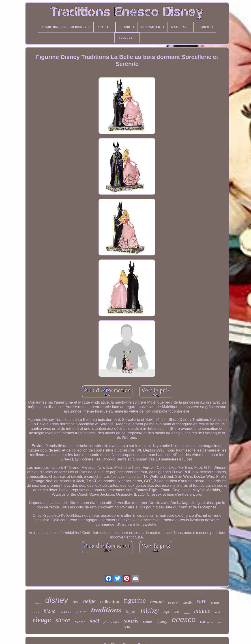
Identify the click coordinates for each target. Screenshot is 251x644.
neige (89, 601)
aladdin (188, 603)
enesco (184, 619)
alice (36, 612)
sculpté (215, 603)
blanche (80, 622)
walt (218, 612)
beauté (157, 602)
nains (187, 613)
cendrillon (65, 612)
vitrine (81, 612)
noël (94, 621)
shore (63, 620)
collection (110, 602)
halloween (206, 622)
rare (202, 601)
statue (38, 603)
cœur (219, 623)
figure (131, 612)
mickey (150, 610)
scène (147, 621)
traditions (106, 610)
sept (166, 612)
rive (75, 602)
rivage (42, 620)
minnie (202, 611)
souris (131, 621)
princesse (112, 621)
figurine (135, 600)
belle (127, 627)
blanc (49, 611)
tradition (173, 603)
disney (57, 600)
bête (177, 612)
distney (162, 621)
